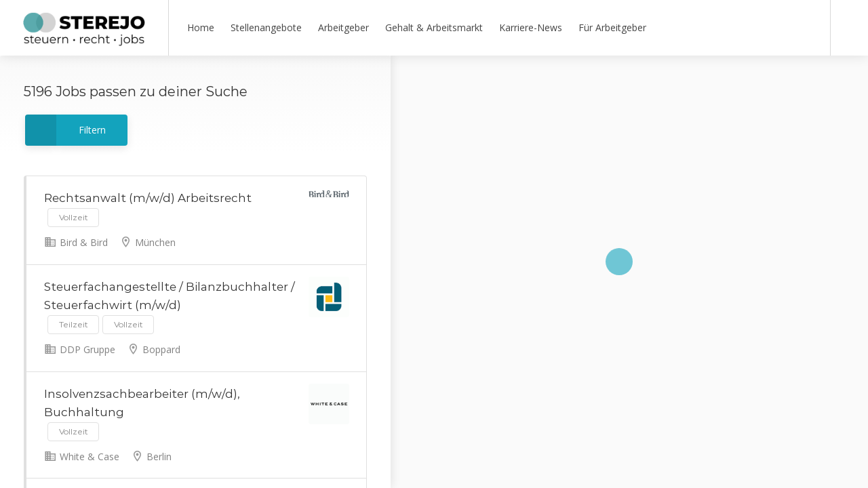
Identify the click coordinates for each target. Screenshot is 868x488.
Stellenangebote (266, 27)
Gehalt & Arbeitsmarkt (434, 27)
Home (201, 27)
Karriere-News (531, 27)
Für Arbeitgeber (612, 27)
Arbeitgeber (343, 27)
